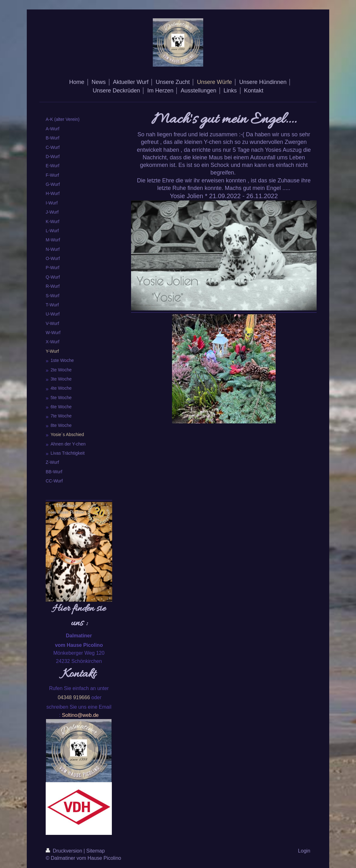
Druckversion (65, 851)
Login (304, 851)
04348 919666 (74, 697)
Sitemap (96, 851)
